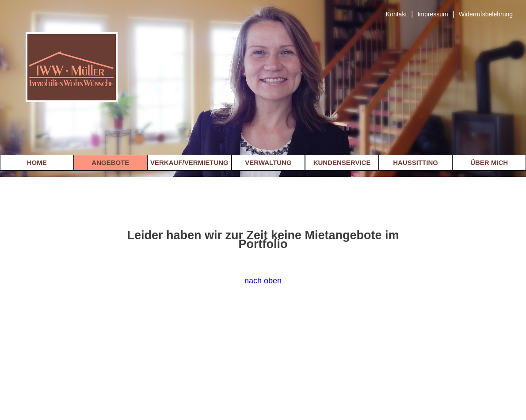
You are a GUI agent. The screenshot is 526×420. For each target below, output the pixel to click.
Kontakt (396, 14)
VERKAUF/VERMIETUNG (189, 162)
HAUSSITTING (415, 162)
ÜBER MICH (489, 162)
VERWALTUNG (268, 162)
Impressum (433, 14)
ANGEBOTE (110, 162)
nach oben (263, 281)
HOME (37, 162)
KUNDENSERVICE (342, 162)
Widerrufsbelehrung (486, 14)
